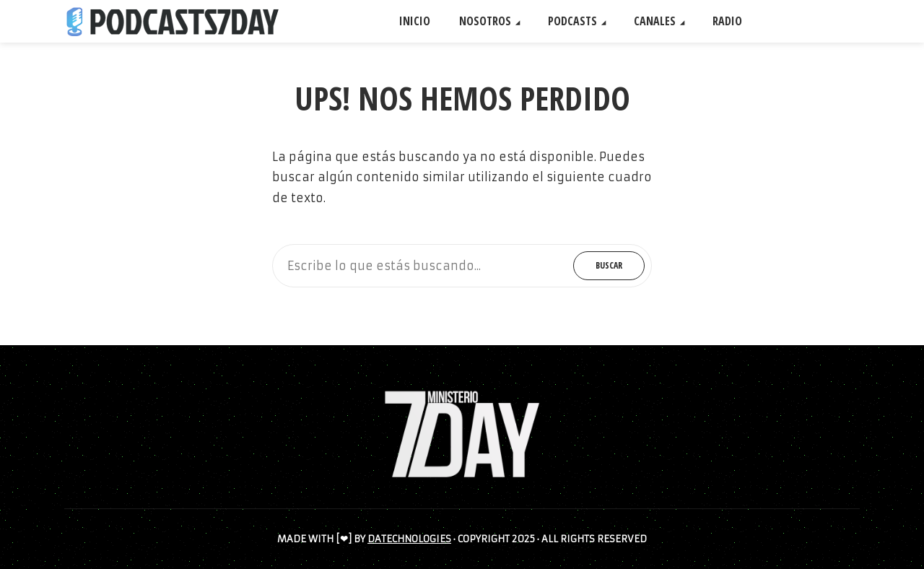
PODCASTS (572, 21)
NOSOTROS (485, 21)
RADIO (727, 21)
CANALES (655, 21)
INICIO (415, 21)
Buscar (609, 265)
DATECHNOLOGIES (409, 539)
